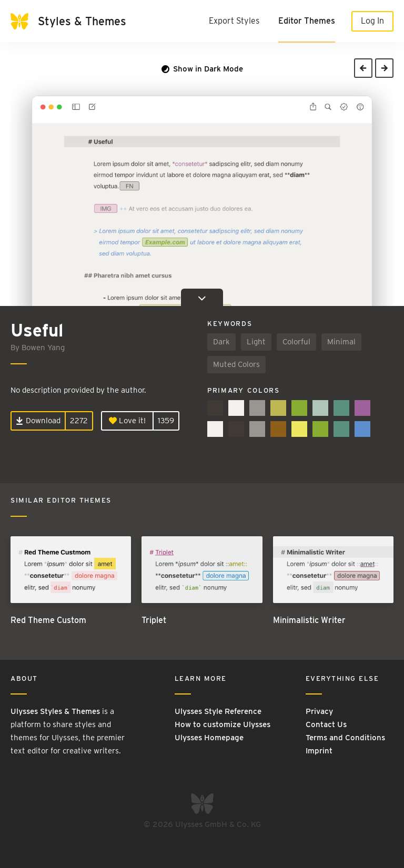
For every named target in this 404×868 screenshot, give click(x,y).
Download (38, 421)
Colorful (296, 342)
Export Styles (234, 21)
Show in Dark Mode (202, 69)
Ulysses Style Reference (218, 711)
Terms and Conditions (345, 738)
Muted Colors (236, 364)
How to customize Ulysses (223, 724)
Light (256, 342)
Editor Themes (307, 21)
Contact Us (326, 724)
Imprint (319, 751)
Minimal (341, 342)
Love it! (127, 421)
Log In (372, 21)
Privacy (319, 711)
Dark (221, 342)
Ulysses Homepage (209, 738)
